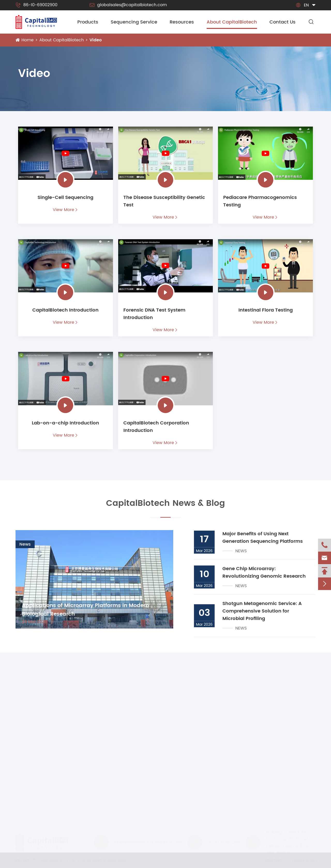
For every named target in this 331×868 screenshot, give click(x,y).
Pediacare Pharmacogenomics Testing (260, 201)
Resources (182, 22)
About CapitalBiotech (232, 22)
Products (88, 22)
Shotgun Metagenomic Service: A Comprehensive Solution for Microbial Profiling (262, 611)
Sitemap (272, 860)
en (306, 5)
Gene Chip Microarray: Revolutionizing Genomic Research (264, 572)
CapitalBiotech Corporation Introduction (156, 427)
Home (28, 40)
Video (96, 40)
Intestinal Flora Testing (266, 310)
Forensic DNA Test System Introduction (154, 314)
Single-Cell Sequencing (65, 197)
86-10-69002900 (36, 5)
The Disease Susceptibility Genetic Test (164, 201)
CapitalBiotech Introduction (65, 310)
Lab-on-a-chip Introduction (65, 423)
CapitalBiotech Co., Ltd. (62, 860)
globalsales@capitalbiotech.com (128, 5)
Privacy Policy (303, 860)
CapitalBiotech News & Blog (165, 506)
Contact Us (283, 22)
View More (66, 210)
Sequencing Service (134, 22)
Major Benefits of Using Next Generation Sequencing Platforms (263, 538)
